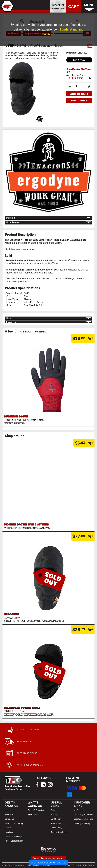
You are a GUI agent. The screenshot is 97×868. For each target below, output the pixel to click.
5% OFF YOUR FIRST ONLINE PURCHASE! (48, 863)
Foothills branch (76, 78)
